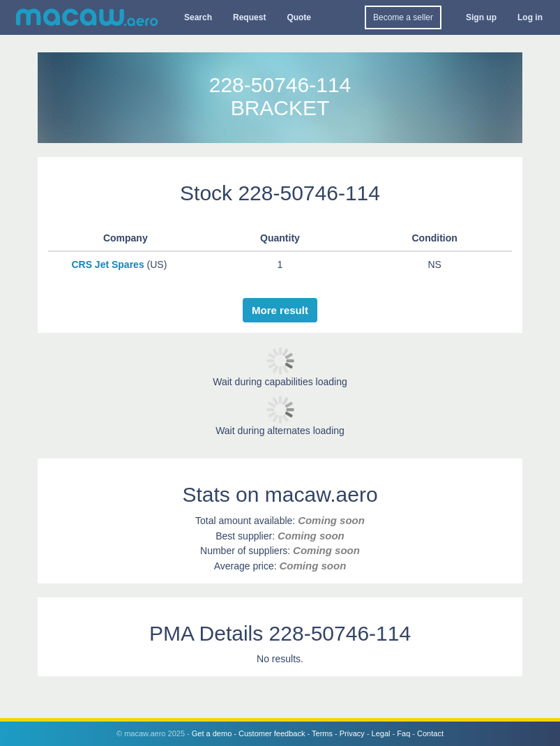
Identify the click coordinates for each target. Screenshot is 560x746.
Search (198, 17)
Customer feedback (272, 733)
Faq (403, 733)
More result (280, 310)
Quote (299, 17)
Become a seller (403, 17)
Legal (381, 733)
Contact (430, 733)
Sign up (481, 17)
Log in (530, 17)
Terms (322, 733)
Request (249, 17)
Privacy (352, 733)
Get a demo (212, 733)
